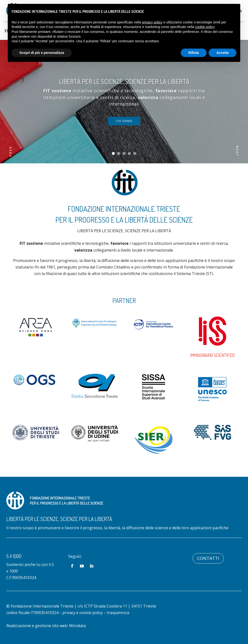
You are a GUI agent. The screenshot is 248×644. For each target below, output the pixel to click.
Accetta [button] (222, 53)
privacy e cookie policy (83, 613)
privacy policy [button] (152, 22)
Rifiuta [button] (194, 53)
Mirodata (77, 626)
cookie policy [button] (205, 27)
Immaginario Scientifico (212, 355)
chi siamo (124, 121)
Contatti (208, 558)
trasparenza (118, 613)
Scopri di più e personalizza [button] (42, 53)
